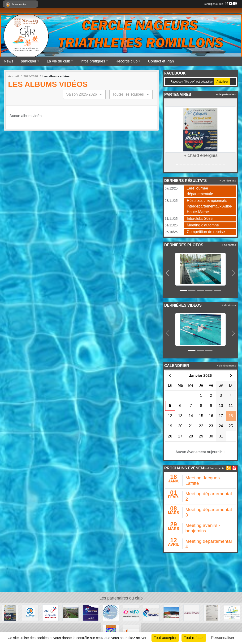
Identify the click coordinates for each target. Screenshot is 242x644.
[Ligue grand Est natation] (111, 612)
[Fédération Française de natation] (151, 612)
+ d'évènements (226, 366)
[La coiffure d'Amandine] (212, 612)
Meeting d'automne (203, 225)
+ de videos (229, 305)
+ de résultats (228, 181)
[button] (168, 135)
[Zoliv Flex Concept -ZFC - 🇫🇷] (131, 612)
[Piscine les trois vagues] (171, 612)
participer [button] (29, 61)
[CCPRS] (232, 612)
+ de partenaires (226, 94)
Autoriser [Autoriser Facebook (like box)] (222, 82)
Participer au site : (220, 4)
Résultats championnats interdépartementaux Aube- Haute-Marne (210, 206)
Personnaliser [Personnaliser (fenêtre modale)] (223, 638)
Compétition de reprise (206, 232)
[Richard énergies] (10, 612)
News (9, 61)
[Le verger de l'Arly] (71, 612)
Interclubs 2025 (200, 218)
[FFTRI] (50, 612)
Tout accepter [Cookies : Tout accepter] (165, 638)
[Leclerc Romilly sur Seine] (30, 612)
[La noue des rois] (192, 612)
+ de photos (229, 245)
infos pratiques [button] (93, 61)
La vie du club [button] (58, 61)
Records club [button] (127, 61)
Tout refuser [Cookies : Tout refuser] (194, 638)
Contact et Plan (161, 61)
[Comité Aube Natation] (91, 612)
